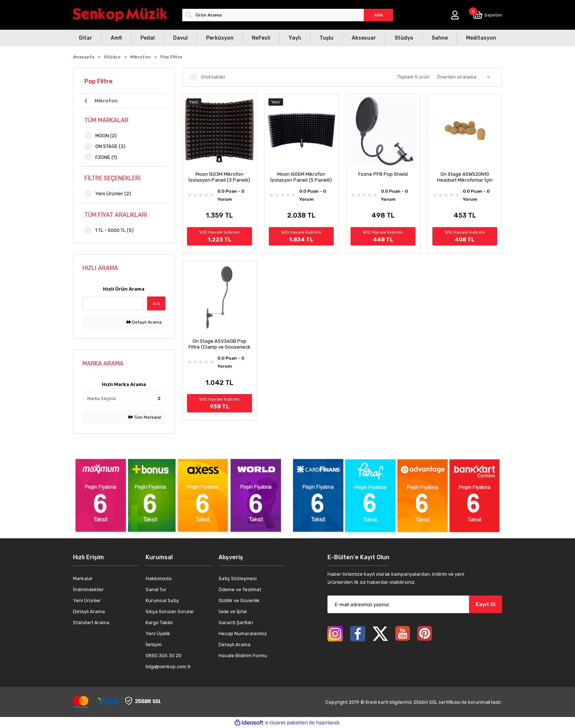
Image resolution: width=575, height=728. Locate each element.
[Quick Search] (113, 303)
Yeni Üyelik (158, 634)
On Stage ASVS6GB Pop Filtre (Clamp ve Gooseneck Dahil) (219, 344)
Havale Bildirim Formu (243, 656)
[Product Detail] (219, 102)
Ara (156, 303)
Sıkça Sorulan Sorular (170, 611)
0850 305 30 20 (164, 656)
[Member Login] (455, 15)
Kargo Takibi (159, 623)
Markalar (83, 578)
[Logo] (120, 15)
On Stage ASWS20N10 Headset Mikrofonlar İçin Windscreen (465, 177)
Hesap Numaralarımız (243, 634)
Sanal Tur (156, 589)
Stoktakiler (213, 77)
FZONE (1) (106, 157)
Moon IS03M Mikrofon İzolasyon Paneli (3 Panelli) (219, 177)
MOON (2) (106, 136)
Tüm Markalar (145, 417)
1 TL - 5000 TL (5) (114, 230)
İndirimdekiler (88, 589)
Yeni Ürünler (87, 600)
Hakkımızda (159, 578)
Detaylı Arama (144, 322)
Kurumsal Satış (162, 600)
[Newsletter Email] (415, 604)
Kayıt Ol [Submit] (486, 605)
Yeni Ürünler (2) (113, 194)
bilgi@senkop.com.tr (168, 667)
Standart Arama (91, 623)
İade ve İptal (233, 611)
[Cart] (487, 15)
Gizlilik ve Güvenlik (239, 600)
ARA (378, 15)
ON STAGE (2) (110, 146)
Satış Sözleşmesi (238, 578)
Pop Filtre (171, 57)
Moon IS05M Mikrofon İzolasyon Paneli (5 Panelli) (301, 177)
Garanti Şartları (236, 623)
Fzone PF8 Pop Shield (383, 174)
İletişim (154, 645)
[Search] (288, 15)
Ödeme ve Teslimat (240, 589)
